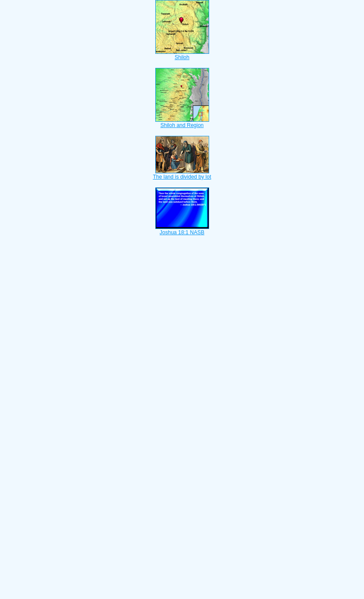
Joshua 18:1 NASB (182, 230)
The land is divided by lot (182, 174)
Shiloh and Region (182, 123)
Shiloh (182, 55)
